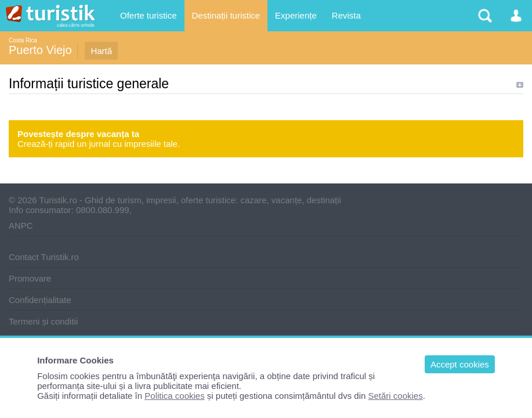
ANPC (21, 226)
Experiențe (296, 15)
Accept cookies (460, 364)
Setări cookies (396, 396)
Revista (346, 15)
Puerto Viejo (40, 50)
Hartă (101, 51)
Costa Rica (23, 40)
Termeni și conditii (43, 321)
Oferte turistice (149, 15)
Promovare (30, 278)
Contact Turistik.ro (44, 257)
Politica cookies (174, 396)
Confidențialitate (40, 300)
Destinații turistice (226, 15)
